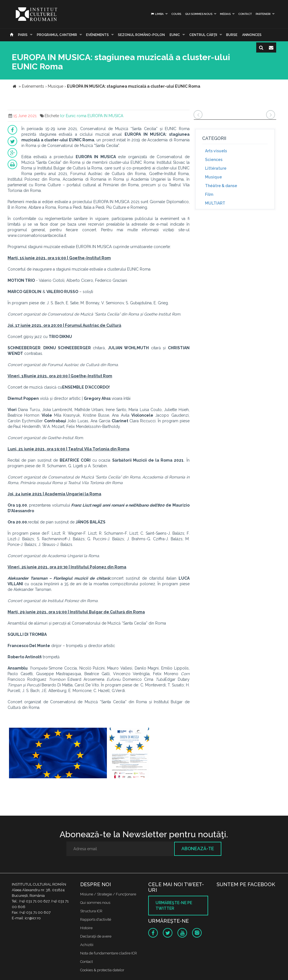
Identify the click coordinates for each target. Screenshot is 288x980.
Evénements (97, 35)
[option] (58, 754)
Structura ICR (91, 911)
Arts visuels (216, 151)
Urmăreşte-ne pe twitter (174, 906)
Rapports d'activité (96, 919)
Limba (157, 14)
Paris (23, 35)
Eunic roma (76, 116)
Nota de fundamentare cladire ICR (109, 953)
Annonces (252, 35)
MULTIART (215, 203)
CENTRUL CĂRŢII (203, 35)
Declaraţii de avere (96, 936)
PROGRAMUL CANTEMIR (57, 35)
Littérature (216, 168)
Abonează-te (198, 849)
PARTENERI (263, 14)
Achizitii (87, 945)
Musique (213, 177)
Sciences (214, 160)
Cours (176, 14)
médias (225, 14)
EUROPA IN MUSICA (105, 116)
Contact (245, 14)
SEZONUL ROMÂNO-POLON (141, 35)
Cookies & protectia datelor (102, 970)
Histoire (86, 928)
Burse (232, 35)
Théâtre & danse (221, 186)
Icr (62, 116)
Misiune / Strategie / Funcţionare (108, 894)
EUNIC (175, 35)
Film (209, 194)
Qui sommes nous (199, 14)
